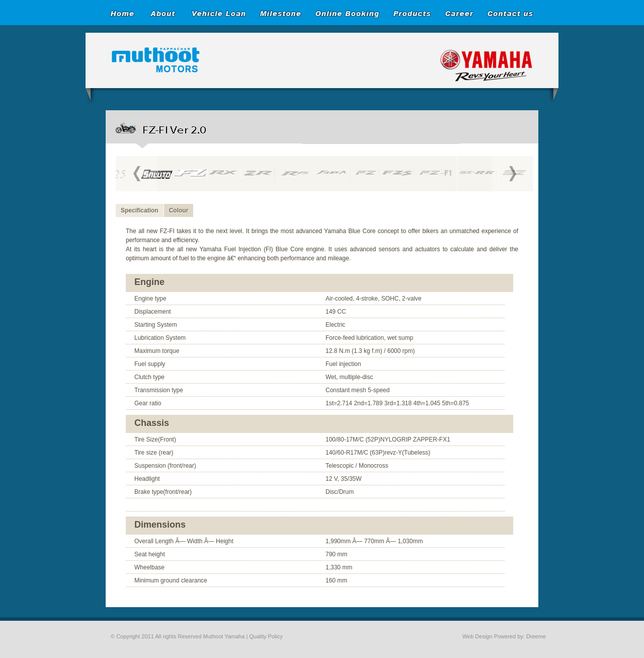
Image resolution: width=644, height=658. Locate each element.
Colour (179, 210)
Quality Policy (266, 636)
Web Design (477, 636)
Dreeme (536, 636)
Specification (140, 210)
